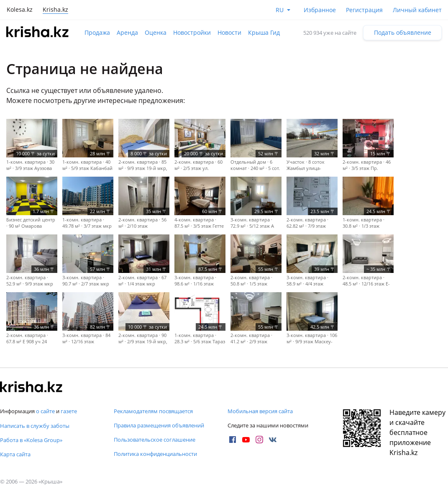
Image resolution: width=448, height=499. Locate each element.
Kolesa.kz (20, 9)
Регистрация (364, 10)
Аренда (127, 32)
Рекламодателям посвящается (153, 411)
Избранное (320, 10)
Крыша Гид (264, 32)
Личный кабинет (417, 10)
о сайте (45, 411)
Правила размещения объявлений (159, 425)
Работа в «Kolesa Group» (31, 440)
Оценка (156, 32)
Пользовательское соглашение (155, 440)
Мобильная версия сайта (260, 411)
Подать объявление (403, 32)
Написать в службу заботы (35, 426)
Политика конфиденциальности (155, 454)
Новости (229, 32)
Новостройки (192, 32)
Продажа (97, 32)
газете (69, 411)
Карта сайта (15, 454)
